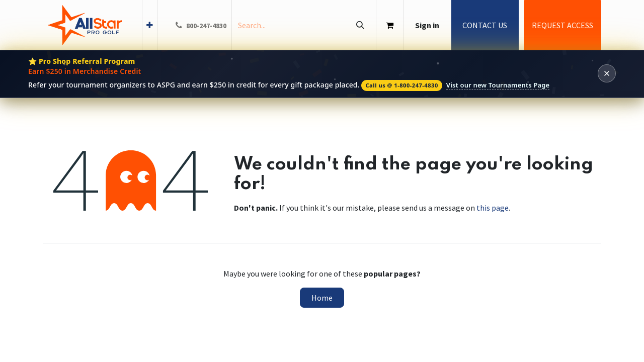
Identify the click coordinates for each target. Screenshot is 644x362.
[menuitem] (150, 25)
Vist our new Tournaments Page (498, 85)
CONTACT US (485, 25)
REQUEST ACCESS (562, 25)
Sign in (427, 25)
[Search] (360, 25)
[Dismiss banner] (607, 73)
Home (322, 298)
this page (493, 208)
